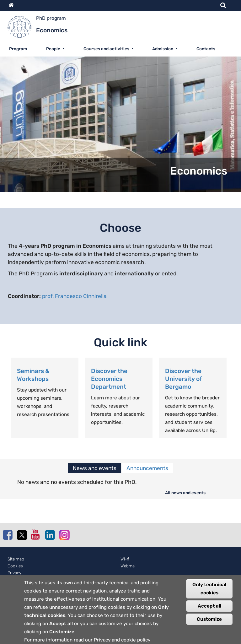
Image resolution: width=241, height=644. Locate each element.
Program (18, 49)
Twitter (22, 535)
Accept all (209, 611)
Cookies (15, 566)
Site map (16, 559)
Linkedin (50, 535)
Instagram (64, 535)
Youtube (36, 534)
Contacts (206, 49)
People (53, 49)
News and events (95, 468)
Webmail (129, 566)
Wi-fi (125, 559)
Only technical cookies (209, 593)
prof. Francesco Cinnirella (74, 296)
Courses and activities (106, 49)
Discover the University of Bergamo (184, 379)
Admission (163, 49)
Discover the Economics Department (109, 379)
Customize (209, 624)
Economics (199, 171)
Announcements (147, 468)
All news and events (185, 493)
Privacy (14, 573)
